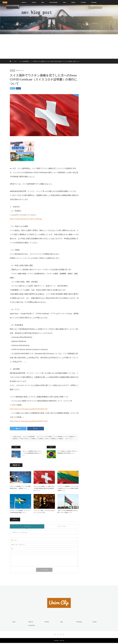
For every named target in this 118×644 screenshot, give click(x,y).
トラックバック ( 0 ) (61, 528)
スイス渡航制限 (52, 439)
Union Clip (62, 642)
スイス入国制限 (32, 439)
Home (13, 623)
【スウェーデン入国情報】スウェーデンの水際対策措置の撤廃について (20, 513)
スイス (13, 71)
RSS (63, 635)
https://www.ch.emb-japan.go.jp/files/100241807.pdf (29, 409)
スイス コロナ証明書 (47, 437)
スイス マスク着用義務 (57, 437)
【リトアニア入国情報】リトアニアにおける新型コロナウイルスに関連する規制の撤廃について (68, 490)
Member (73, 2)
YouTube (34, 2)
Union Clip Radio (54, 2)
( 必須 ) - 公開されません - (18, 546)
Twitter (55, 635)
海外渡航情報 (32, 437)
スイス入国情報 (39, 439)
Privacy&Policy (31, 627)
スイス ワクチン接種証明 (68, 437)
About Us (24, 2)
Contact (94, 623)
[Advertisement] (59, 46)
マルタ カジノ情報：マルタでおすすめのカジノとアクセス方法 (44, 513)
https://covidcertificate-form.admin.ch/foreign (26, 219)
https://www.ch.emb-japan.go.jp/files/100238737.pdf (29, 421)
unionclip (19, 437)
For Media (83, 2)
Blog (43, 2)
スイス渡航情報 (59, 439)
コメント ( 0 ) (27, 528)
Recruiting (94, 2)
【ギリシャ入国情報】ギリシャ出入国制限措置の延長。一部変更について (20, 489)
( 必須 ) (14, 542)
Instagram (58, 635)
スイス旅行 (46, 439)
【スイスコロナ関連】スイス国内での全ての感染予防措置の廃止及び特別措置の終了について (44, 490)
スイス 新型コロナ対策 (23, 439)
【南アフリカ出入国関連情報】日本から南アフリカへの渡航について (68, 513)
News (64, 2)
